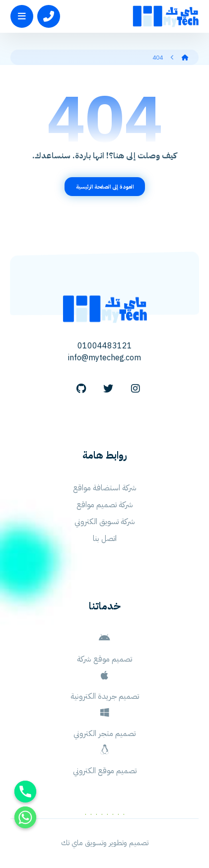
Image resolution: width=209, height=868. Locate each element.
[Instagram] (136, 389)
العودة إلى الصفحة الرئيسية (104, 187)
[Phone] (25, 792)
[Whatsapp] (25, 817)
